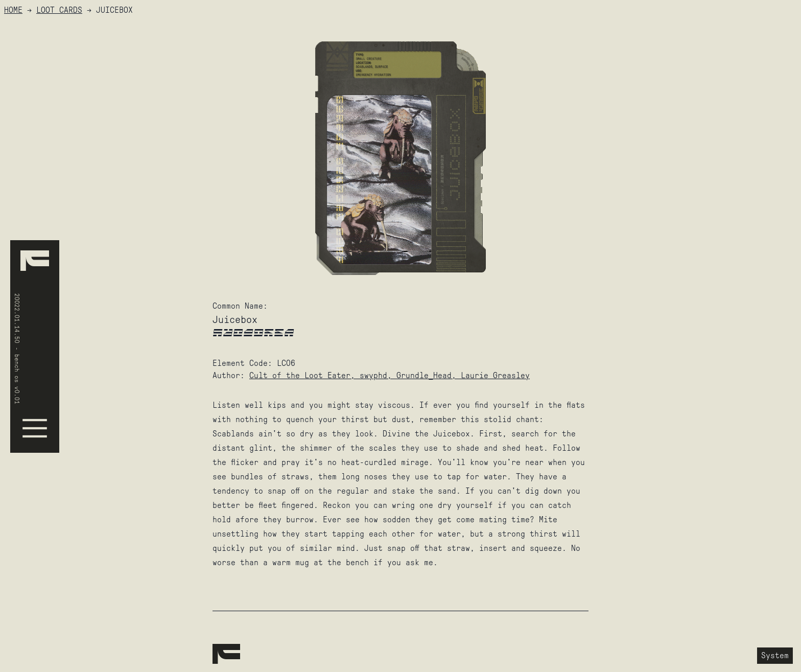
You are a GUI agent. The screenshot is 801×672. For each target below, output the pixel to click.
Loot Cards (59, 10)
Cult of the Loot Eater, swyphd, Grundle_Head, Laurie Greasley (390, 375)
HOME (13, 10)
